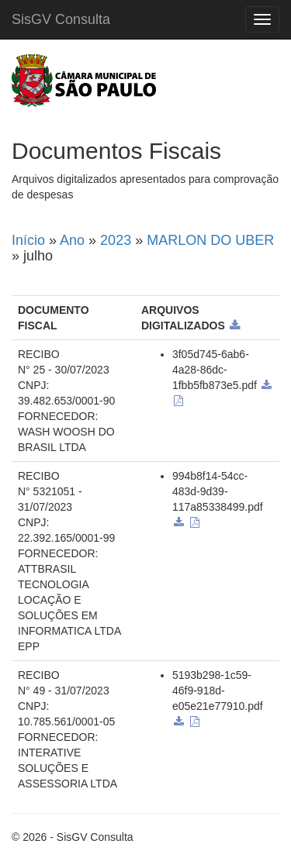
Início (28, 240)
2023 (116, 240)
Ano (72, 240)
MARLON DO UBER (210, 240)
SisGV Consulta (61, 19)
